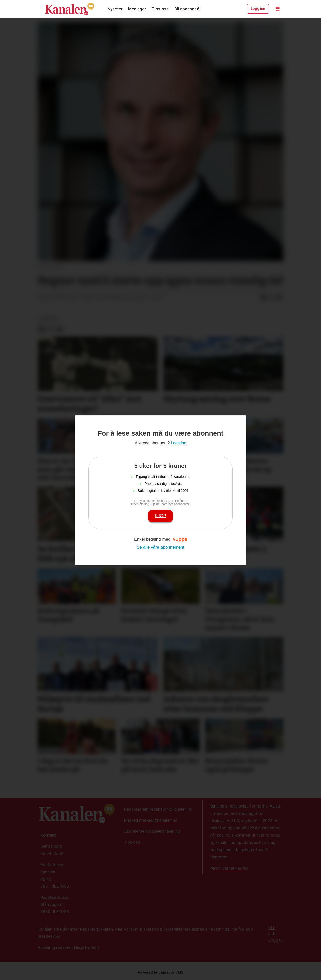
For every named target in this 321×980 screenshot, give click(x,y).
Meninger (137, 9)
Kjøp (160, 516)
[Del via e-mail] (279, 298)
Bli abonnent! (187, 9)
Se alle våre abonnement (160, 547)
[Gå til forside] (70, 9)
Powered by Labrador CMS (161, 973)
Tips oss (160, 9)
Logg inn (258, 9)
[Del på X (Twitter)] (271, 298)
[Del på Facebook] (263, 298)
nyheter (48, 319)
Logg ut (275, 940)
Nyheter (115, 9)
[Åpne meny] (278, 9)
